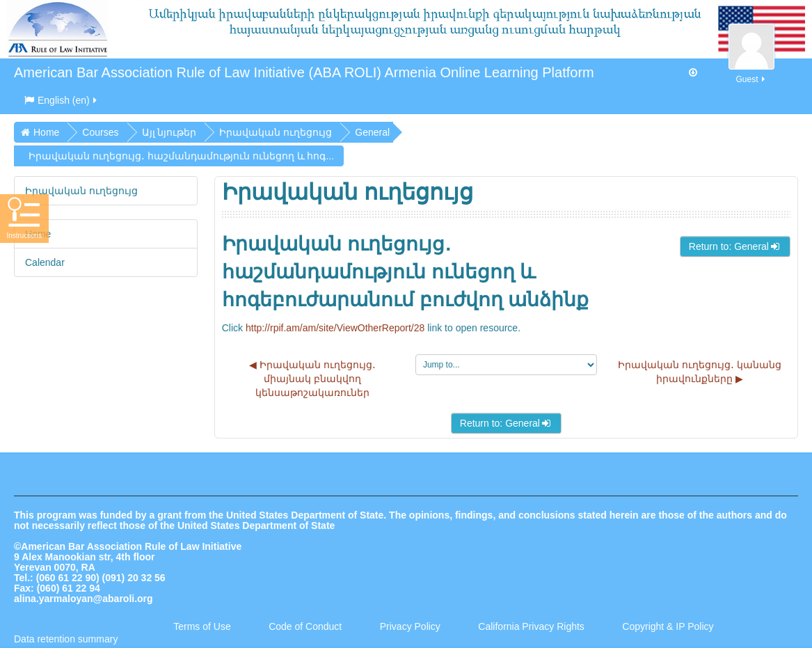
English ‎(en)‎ (62, 100)
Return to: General (735, 246)
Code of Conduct (305, 626)
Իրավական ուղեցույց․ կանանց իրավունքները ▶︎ (700, 372)
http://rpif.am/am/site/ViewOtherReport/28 (335, 328)
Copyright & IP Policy (668, 626)
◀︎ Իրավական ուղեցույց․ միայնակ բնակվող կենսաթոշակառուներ (312, 379)
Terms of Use (202, 626)
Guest (751, 71)
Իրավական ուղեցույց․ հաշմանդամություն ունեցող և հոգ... (181, 156)
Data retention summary (66, 639)
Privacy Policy (410, 626)
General (372, 132)
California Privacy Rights (532, 626)
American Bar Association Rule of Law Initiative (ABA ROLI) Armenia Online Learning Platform (304, 72)
